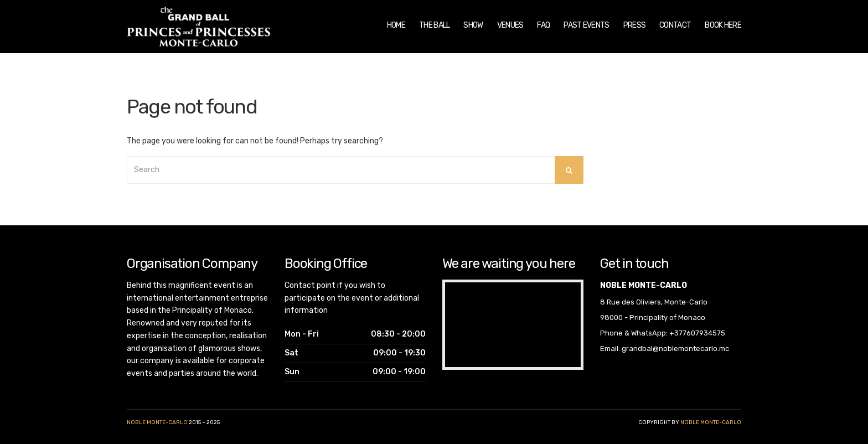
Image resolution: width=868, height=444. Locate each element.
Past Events (586, 25)
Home (396, 25)
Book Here (723, 25)
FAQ (543, 25)
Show (473, 25)
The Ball (434, 25)
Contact (675, 25)
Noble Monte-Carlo (157, 422)
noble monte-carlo (711, 422)
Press (635, 25)
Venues (510, 25)
